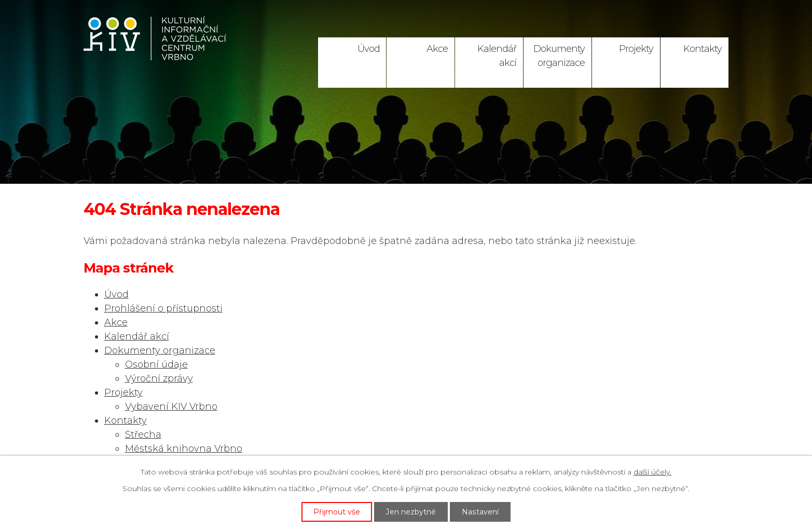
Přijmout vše (337, 511)
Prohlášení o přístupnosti (163, 308)
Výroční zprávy (159, 378)
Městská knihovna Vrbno (184, 449)
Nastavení (480, 511)
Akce (437, 49)
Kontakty (703, 49)
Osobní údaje (156, 364)
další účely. (652, 472)
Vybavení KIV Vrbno (171, 406)
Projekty (636, 49)
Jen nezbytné (411, 511)
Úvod (369, 49)
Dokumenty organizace (559, 56)
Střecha (143, 435)
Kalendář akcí (497, 56)
